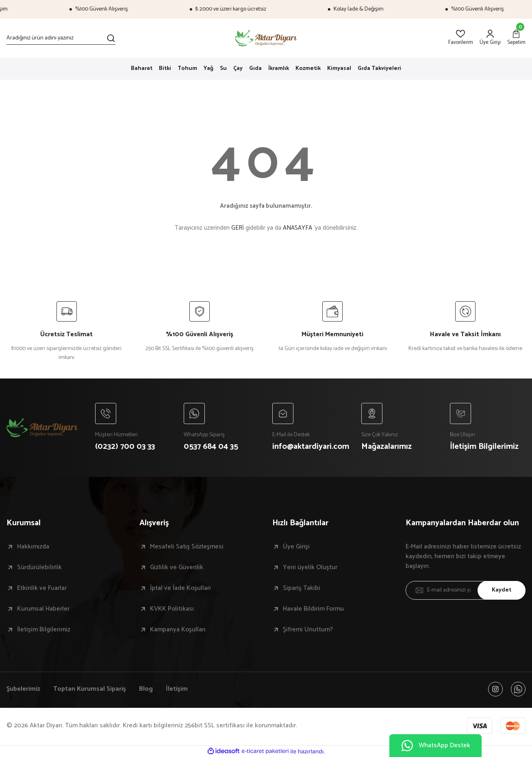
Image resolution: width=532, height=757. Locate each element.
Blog (146, 689)
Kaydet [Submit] (502, 590)
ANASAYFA (297, 228)
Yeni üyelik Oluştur (310, 568)
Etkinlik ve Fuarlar (42, 588)
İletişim (177, 689)
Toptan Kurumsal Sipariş (90, 689)
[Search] (61, 38)
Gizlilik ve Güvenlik (177, 568)
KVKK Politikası (172, 609)
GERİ (238, 228)
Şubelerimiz (23, 689)
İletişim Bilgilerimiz (44, 630)
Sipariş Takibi (302, 588)
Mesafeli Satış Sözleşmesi (187, 547)
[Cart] (516, 38)
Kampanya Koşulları (178, 630)
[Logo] (266, 38)
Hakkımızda (33, 547)
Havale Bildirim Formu (313, 609)
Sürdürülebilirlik (39, 568)
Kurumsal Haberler (43, 609)
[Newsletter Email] (466, 590)
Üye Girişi (296, 547)
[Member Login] (490, 38)
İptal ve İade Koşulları (180, 588)
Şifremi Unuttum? (308, 630)
